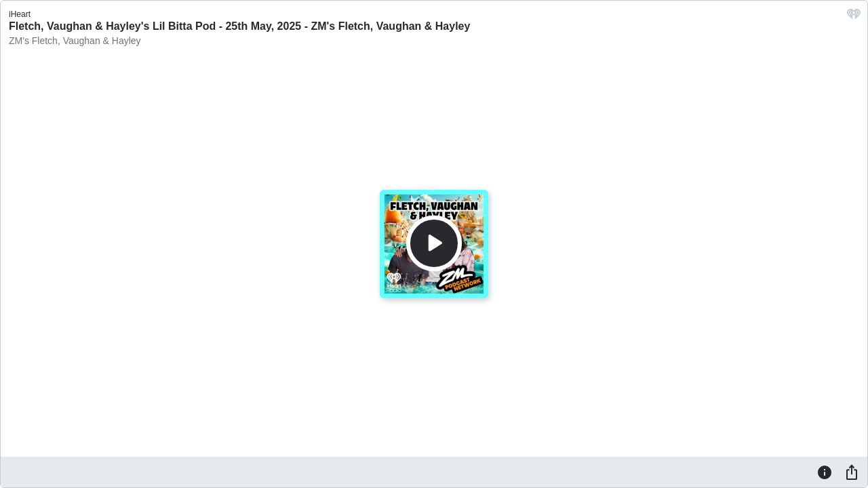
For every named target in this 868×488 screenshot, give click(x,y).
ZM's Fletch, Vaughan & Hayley (75, 41)
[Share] (852, 472)
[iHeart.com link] (854, 17)
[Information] (825, 472)
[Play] (434, 243)
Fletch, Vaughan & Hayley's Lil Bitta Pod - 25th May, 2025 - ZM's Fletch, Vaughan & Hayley (239, 26)
